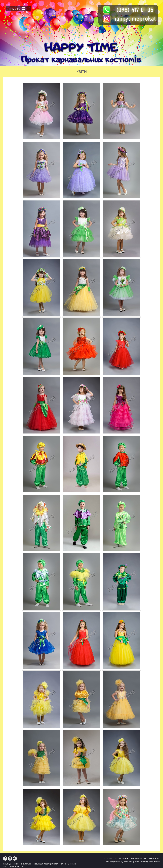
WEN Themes (154, 862)
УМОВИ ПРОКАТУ (139, 858)
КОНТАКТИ (154, 858)
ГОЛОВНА (108, 858)
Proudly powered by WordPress (119, 862)
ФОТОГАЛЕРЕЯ (122, 858)
